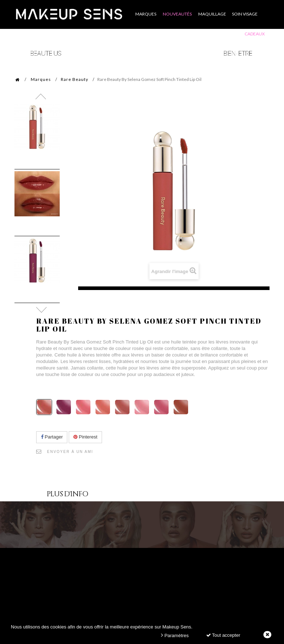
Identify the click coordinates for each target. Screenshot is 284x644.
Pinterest (85, 437)
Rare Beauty (75, 79)
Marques (41, 79)
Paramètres (175, 635)
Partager (52, 437)
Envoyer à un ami (70, 452)
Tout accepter (223, 635)
